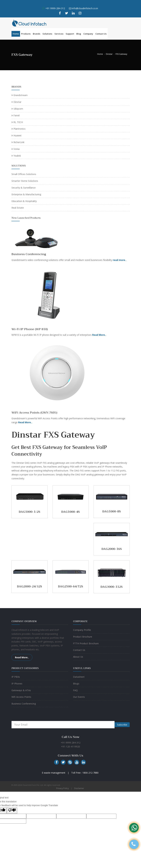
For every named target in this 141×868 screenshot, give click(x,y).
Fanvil (16, 115)
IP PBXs (16, 677)
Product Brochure (83, 637)
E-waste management (54, 773)
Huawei (17, 135)
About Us (78, 657)
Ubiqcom (18, 109)
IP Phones (17, 684)
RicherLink (19, 142)
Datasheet (79, 677)
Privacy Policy (63, 788)
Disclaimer (79, 788)
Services (59, 34)
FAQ (75, 690)
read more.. (120, 260)
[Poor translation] (12, 811)
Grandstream (21, 95)
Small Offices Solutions (24, 174)
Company (88, 34)
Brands (37, 34)
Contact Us (101, 34)
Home (16, 34)
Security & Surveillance (24, 188)
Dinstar (109, 54)
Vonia (16, 149)
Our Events (79, 697)
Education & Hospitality (24, 201)
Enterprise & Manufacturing (26, 194)
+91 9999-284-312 (55, 8)
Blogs (76, 684)
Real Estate (18, 208)
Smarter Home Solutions (25, 181)
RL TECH (18, 122)
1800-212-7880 (90, 773)
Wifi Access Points (21, 697)
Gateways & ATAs (21, 690)
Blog (79, 34)
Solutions (47, 34)
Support (70, 34)
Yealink (17, 156)
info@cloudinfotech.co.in (85, 8)
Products (26, 34)
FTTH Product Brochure (86, 643)
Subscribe (122, 725)
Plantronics (19, 129)
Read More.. (99, 335)
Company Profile (82, 630)
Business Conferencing (24, 704)
